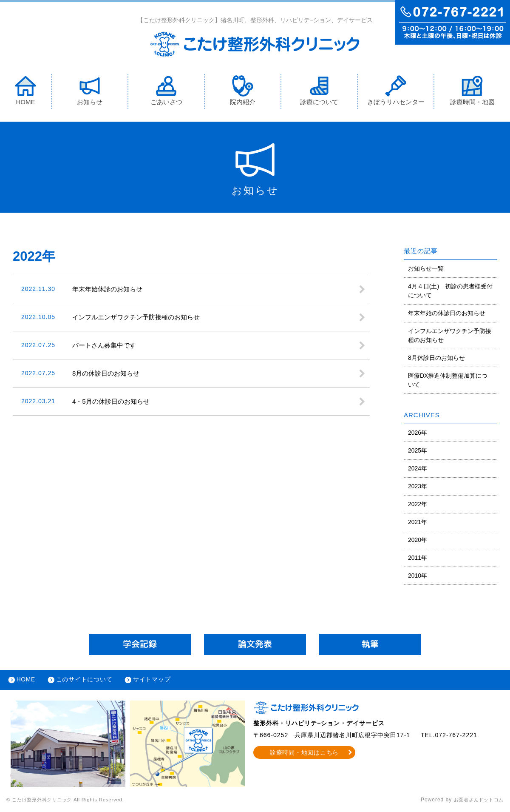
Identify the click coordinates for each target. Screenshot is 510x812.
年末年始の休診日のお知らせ (447, 313)
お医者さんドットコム (476, 801)
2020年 (418, 540)
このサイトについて (86, 681)
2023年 (418, 487)
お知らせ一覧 (426, 269)
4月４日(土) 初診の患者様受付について (450, 291)
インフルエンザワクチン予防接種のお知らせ (450, 336)
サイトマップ (156, 681)
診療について (319, 91)
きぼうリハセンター (396, 91)
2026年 (418, 433)
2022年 (418, 504)
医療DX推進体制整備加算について (448, 380)
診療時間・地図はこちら (305, 754)
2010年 (418, 576)
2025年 (418, 451)
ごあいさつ (166, 91)
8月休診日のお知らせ (436, 358)
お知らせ (90, 91)
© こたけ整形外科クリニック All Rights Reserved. (71, 801)
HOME (25, 91)
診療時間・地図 (472, 91)
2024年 (418, 469)
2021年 (418, 522)
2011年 (418, 558)
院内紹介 (243, 91)
